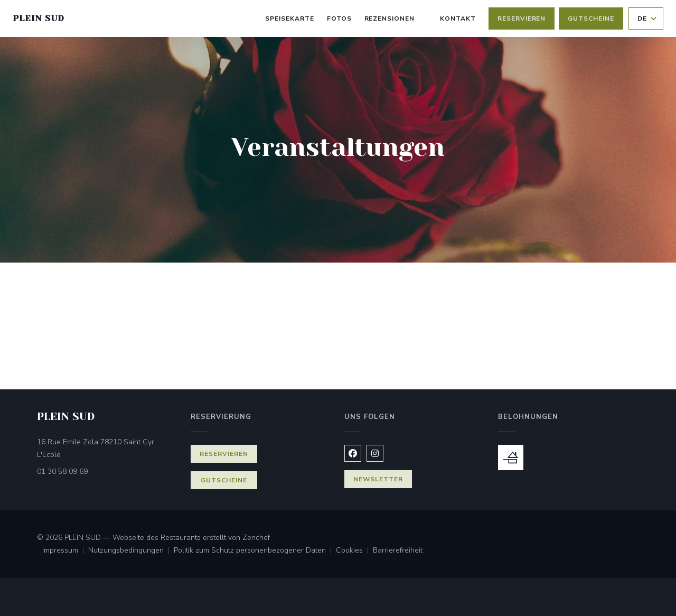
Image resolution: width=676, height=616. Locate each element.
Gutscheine (591, 18)
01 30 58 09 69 (62, 472)
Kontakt (458, 18)
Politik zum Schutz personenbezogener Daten (255, 551)
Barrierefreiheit (398, 551)
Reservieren (522, 18)
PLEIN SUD (39, 18)
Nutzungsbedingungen (131, 551)
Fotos (339, 18)
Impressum (65, 551)
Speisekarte (290, 18)
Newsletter (378, 479)
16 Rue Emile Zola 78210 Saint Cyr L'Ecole (96, 448)
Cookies (354, 551)
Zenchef (256, 538)
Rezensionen (390, 18)
